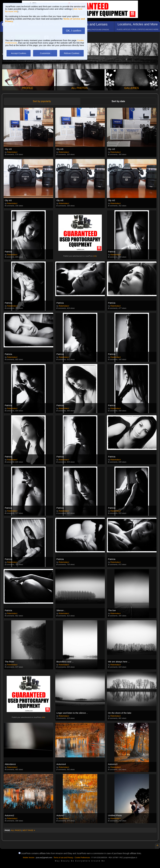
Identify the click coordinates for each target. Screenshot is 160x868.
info (95, 256)
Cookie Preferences (82, 858)
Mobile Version (29, 858)
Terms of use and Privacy (63, 858)
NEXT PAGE (29, 830)
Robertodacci (12, 152)
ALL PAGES (16, 830)
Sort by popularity (42, 101)
